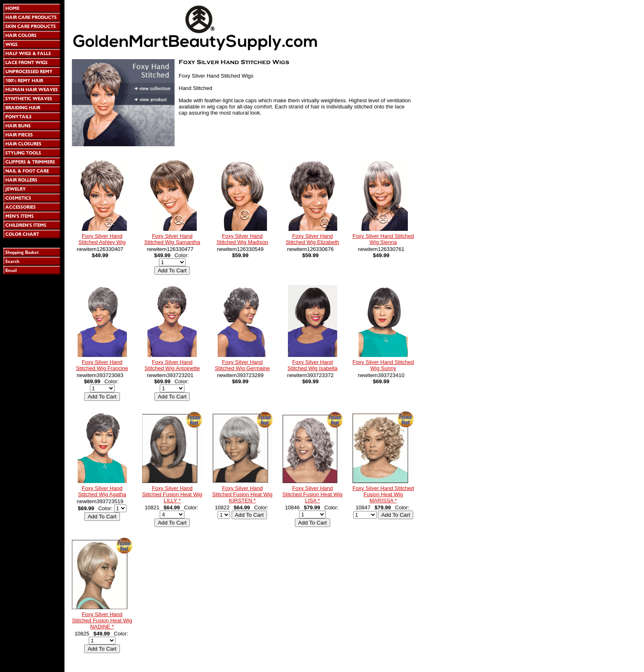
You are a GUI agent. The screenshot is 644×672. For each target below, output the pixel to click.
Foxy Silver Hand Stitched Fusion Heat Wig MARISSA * (383, 494)
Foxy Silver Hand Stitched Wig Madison (242, 239)
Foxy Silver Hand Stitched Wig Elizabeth (313, 239)
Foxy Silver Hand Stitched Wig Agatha (102, 491)
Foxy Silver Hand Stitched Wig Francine (102, 365)
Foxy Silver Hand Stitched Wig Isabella (312, 365)
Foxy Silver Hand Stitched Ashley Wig (102, 239)
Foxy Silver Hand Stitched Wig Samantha (172, 239)
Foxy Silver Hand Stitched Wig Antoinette (172, 365)
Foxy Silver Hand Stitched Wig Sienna (383, 239)
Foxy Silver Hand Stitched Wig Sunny (383, 365)
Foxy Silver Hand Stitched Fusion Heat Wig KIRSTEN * (243, 494)
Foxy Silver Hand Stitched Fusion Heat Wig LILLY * (172, 494)
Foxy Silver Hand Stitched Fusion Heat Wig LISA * (312, 494)
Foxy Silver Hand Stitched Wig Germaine (242, 365)
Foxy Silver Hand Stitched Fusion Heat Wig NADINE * (102, 620)
